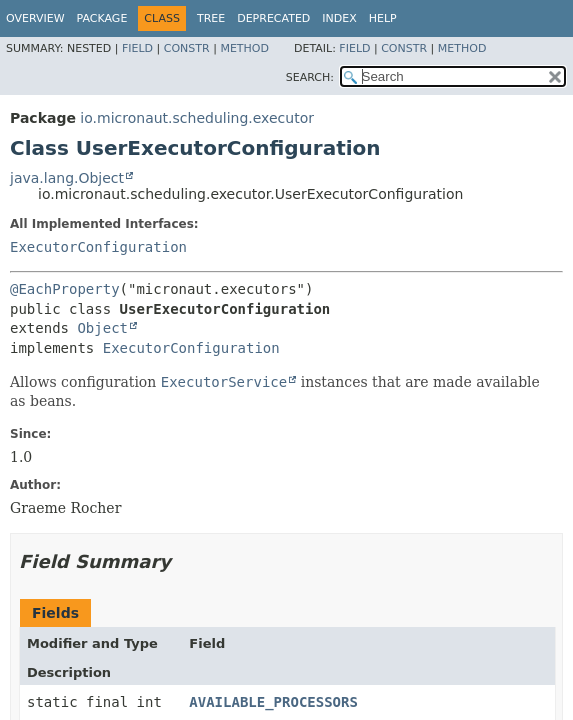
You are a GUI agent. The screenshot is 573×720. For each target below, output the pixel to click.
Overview (35, 18)
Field (137, 48)
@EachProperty (65, 289)
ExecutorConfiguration (98, 247)
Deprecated (273, 18)
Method (244, 48)
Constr (187, 48)
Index (339, 18)
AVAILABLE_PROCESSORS (273, 702)
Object (102, 328)
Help (383, 18)
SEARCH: (310, 77)
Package (102, 18)
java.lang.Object (67, 178)
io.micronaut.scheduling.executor (197, 118)
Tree (211, 18)
